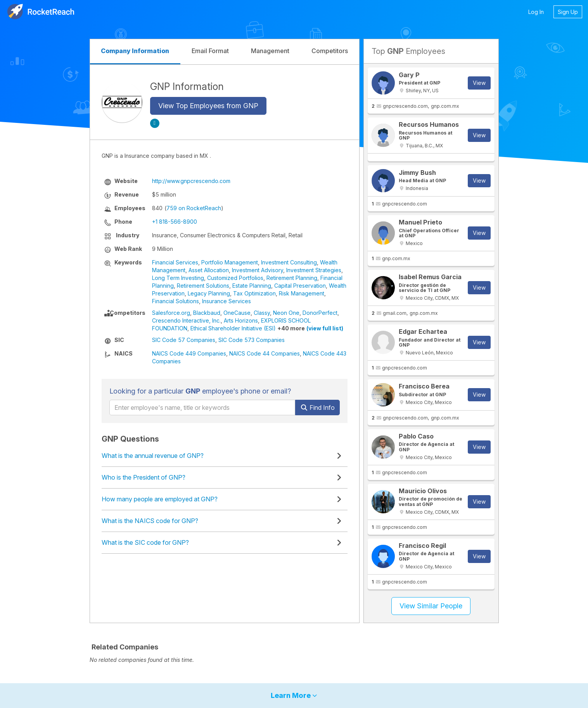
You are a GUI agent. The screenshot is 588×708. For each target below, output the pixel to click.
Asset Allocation (209, 270)
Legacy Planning (209, 293)
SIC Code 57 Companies (184, 340)
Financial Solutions (176, 301)
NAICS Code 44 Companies (265, 353)
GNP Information (187, 86)
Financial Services (175, 262)
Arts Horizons (241, 320)
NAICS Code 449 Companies (189, 353)
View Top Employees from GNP (208, 106)
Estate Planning (252, 286)
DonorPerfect (320, 313)
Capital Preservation (300, 286)
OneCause (237, 313)
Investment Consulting (289, 262)
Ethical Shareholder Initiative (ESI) (233, 328)
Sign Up (568, 12)
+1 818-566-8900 (175, 222)
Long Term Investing (178, 278)
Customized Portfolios (235, 278)
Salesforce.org (171, 313)
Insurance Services (227, 301)
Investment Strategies (314, 270)
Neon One (286, 313)
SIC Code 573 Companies (252, 340)
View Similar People (431, 606)
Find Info (317, 408)
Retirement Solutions (203, 286)
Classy (262, 313)
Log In (536, 12)
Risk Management (302, 293)
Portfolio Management (230, 262)
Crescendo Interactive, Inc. (186, 320)
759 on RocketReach (194, 208)
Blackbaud (207, 313)
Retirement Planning (292, 278)
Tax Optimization (254, 293)
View (479, 83)
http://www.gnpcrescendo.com (191, 181)
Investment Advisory (258, 270)
